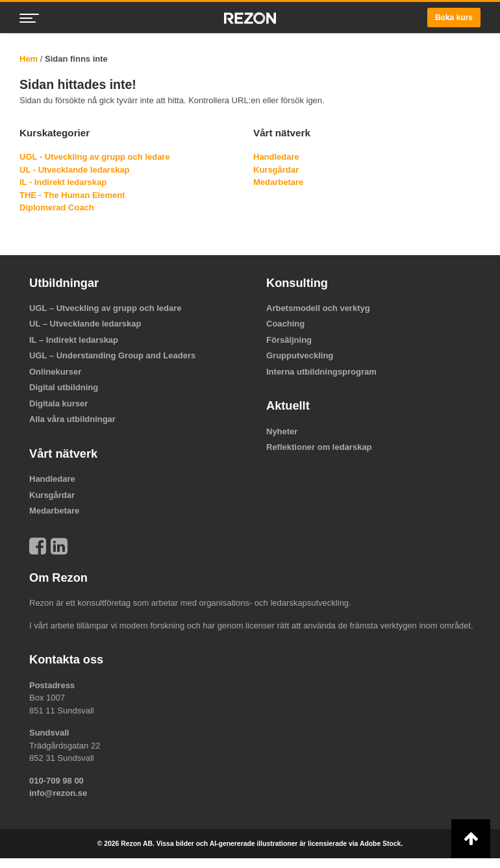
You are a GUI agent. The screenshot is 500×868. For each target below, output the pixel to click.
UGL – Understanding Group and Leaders (112, 355)
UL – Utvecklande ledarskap (85, 324)
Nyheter (282, 431)
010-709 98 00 (56, 781)
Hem (29, 59)
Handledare (276, 157)
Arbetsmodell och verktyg (318, 308)
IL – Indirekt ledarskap (74, 340)
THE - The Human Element (72, 195)
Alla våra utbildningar (72, 419)
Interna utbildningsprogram (321, 372)
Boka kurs (454, 18)
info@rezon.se (58, 793)
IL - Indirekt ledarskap (63, 182)
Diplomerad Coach (57, 207)
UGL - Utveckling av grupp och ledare (95, 157)
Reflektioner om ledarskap (319, 447)
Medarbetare (278, 182)
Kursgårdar (276, 170)
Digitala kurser (58, 403)
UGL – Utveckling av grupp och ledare (106, 308)
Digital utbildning (64, 387)
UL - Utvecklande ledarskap (75, 170)
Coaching (285, 324)
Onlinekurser (55, 372)
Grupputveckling (300, 355)
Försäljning (289, 340)
